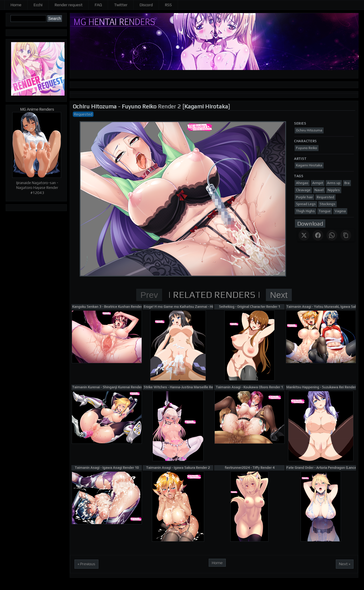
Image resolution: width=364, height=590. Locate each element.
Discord (146, 5)
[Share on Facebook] (318, 235)
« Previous (86, 564)
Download (310, 223)
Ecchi (38, 5)
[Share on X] (304, 235)
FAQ (98, 5)
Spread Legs (306, 204)
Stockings (327, 204)
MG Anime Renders (37, 109)
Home (16, 5)
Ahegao (302, 183)
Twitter (121, 5)
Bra (347, 183)
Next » (345, 564)
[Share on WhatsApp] (332, 235)
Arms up (334, 183)
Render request (69, 5)
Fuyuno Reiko (139, 106)
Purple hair (304, 197)
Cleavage (303, 190)
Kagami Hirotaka (206, 106)
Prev (149, 295)
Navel (319, 190)
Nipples (334, 190)
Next (279, 295)
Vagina (340, 211)
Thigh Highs (305, 211)
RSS (168, 5)
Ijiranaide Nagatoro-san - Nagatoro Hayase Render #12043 (37, 188)
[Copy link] (346, 235)
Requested (83, 114)
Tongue (325, 211)
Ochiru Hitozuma (95, 106)
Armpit (318, 183)
